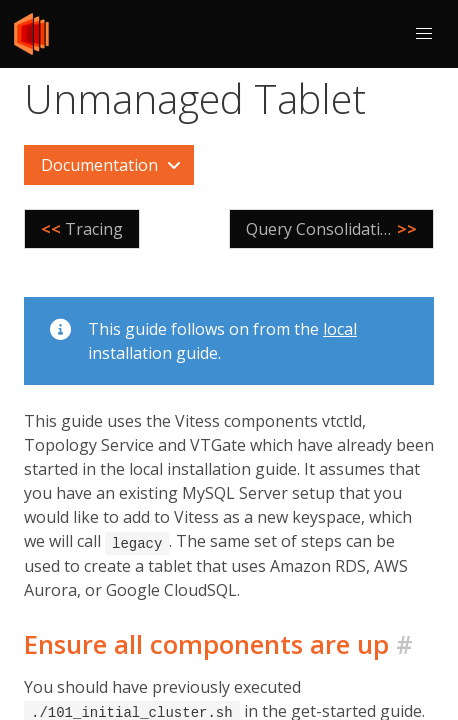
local (340, 329)
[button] (424, 34)
